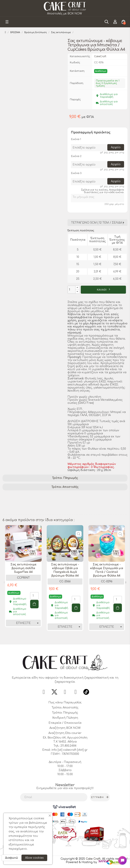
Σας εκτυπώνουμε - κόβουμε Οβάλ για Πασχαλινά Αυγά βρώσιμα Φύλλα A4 (65, 570)
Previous (4, 583)
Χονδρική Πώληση (65, 719)
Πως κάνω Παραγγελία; (65, 703)
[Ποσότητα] (72, 290)
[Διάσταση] (97, 223)
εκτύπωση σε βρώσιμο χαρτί (76, 508)
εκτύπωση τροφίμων (45, 499)
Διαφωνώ (12, 858)
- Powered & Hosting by (98, 862)
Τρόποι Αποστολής (65, 487)
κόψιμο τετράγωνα (66, 503)
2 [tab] (67, 638)
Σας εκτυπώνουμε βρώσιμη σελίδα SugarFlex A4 (23, 568)
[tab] (65, 478)
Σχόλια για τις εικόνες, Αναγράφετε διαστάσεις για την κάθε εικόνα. (103, 191)
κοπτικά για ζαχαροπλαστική (25, 512)
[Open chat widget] (122, 860)
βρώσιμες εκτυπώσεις (19, 495)
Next (126, 583)
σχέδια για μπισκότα (36, 508)
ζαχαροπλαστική (77, 499)
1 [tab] (63, 638)
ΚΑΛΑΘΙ (102, 290)
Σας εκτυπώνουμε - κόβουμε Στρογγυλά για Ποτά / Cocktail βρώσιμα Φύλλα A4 (107, 570)
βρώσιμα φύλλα (15, 499)
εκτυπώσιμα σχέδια (54, 495)
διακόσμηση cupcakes (88, 495)
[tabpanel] (23, 579)
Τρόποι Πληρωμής (65, 478)
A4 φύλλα (10, 508)
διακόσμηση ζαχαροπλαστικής (26, 503)
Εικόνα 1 (76, 139)
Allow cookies (34, 858)
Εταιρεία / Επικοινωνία (65, 724)
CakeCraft (100, 56)
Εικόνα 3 (76, 173)
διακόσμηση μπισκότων (101, 503)
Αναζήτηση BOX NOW (65, 729)
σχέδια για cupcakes (108, 499)
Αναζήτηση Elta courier (65, 734)
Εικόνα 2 (76, 156)
